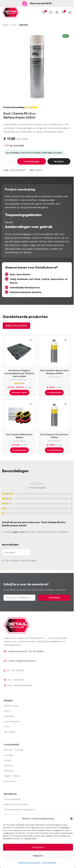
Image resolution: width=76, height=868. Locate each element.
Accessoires (10, 781)
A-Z (14, 25)
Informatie (10, 794)
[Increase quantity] (14, 161)
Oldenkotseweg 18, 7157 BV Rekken (26, 651)
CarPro (7, 711)
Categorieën (11, 745)
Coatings (8, 755)
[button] (71, 819)
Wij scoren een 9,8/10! (41, 3)
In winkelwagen (32, 161)
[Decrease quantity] (5, 161)
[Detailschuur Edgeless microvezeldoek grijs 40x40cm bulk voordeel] (19, 352)
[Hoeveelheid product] (10, 161)
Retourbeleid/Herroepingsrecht (19, 809)
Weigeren (38, 856)
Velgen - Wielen (12, 776)
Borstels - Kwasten (14, 750)
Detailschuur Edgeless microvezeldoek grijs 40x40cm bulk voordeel (19, 373)
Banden (24, 25)
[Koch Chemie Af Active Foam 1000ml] (54, 416)
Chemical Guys (11, 706)
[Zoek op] (51, 12)
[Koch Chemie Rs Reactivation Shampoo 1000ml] (54, 352)
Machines (8, 765)
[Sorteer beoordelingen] (16, 552)
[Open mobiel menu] (70, 12)
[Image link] (17, 625)
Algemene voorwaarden (29, 863)
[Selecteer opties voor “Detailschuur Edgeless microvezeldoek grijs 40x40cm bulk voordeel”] (19, 393)
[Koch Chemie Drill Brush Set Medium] (19, 416)
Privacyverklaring (49, 863)
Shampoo (9, 771)
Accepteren (38, 847)
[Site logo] (11, 12)
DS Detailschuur (19, 380)
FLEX (6, 727)
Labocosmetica (12, 721)
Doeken (8, 760)
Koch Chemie (54, 377)
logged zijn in (19, 532)
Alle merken (10, 732)
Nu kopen (59, 161)
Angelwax (9, 716)
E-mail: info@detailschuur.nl (22, 661)
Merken (8, 701)
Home (5, 25)
